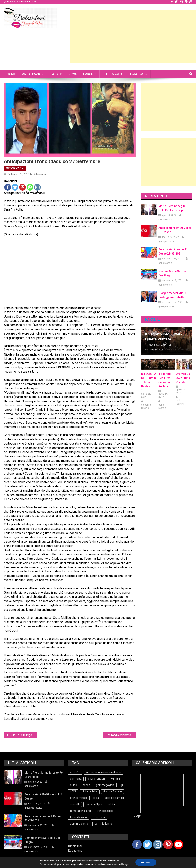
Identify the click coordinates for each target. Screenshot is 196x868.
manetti (75, 804)
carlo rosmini (165, 219)
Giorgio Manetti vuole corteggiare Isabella (172, 295)
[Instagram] (158, 844)
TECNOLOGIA (138, 74)
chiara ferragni (96, 779)
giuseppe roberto (167, 241)
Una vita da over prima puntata (183, 378)
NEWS (73, 74)
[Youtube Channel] (178, 844)
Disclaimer (75, 846)
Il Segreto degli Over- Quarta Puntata (163, 337)
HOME (11, 74)
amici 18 (75, 772)
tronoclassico (105, 811)
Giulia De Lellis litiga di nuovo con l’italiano (23, 735)
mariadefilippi (94, 804)
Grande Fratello (113, 791)
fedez (87, 785)
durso (73, 785)
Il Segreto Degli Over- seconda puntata (166, 380)
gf (122, 785)
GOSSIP (56, 74)
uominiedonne (103, 824)
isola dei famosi (114, 798)
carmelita (76, 779)
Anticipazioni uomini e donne (104, 772)
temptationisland (80, 811)
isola (96, 798)
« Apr (137, 816)
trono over (99, 817)
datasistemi (40, 174)
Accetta (146, 863)
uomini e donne (79, 824)
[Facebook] (137, 844)
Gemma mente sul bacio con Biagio (174, 273)
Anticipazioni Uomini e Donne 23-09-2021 (173, 252)
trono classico (78, 817)
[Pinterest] (168, 844)
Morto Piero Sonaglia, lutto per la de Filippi (172, 208)
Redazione (75, 850)
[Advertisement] (133, 36)
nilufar (112, 804)
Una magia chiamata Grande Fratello (121, 735)
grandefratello (79, 798)
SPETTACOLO (112, 74)
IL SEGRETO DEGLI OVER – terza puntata (149, 380)
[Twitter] (147, 844)
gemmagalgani (105, 785)
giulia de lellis (90, 791)
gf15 (73, 791)
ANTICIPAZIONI (33, 74)
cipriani (116, 779)
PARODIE (90, 74)
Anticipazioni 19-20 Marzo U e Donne (175, 230)
